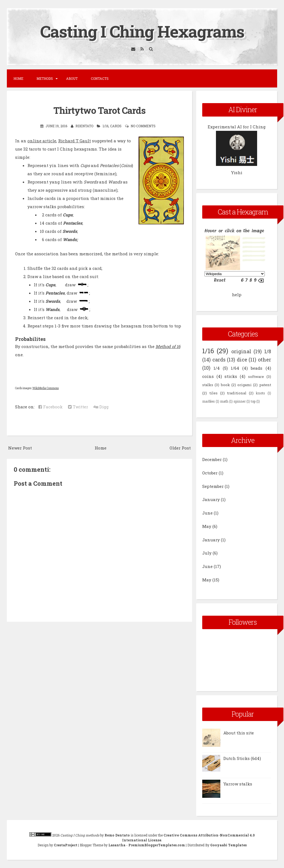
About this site (239, 733)
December (212, 459)
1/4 (217, 368)
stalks (208, 385)
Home (18, 78)
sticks (231, 376)
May (207, 526)
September (213, 486)
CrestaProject (66, 845)
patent (265, 385)
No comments (143, 126)
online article (42, 141)
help (237, 295)
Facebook (50, 407)
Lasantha (117, 845)
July (207, 553)
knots (261, 393)
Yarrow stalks (238, 784)
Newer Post (20, 448)
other (265, 360)
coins (208, 376)
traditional (237, 393)
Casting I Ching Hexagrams (142, 31)
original (241, 351)
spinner (240, 401)
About (72, 78)
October (210, 473)
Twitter (78, 407)
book (225, 385)
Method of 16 (168, 346)
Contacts (100, 78)
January (211, 499)
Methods (45, 78)
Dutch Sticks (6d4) (242, 758)
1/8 (268, 351)
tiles (213, 393)
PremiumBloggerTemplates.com (157, 845)
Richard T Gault (74, 141)
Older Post (180, 448)
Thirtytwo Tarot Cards (99, 110)
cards (116, 126)
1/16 (106, 126)
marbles (209, 401)
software (256, 377)
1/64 (235, 368)
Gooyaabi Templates (228, 845)
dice (242, 360)
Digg (101, 407)
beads (257, 368)
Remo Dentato (117, 835)
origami (244, 385)
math (224, 401)
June (207, 513)
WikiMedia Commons (46, 388)
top (253, 401)
